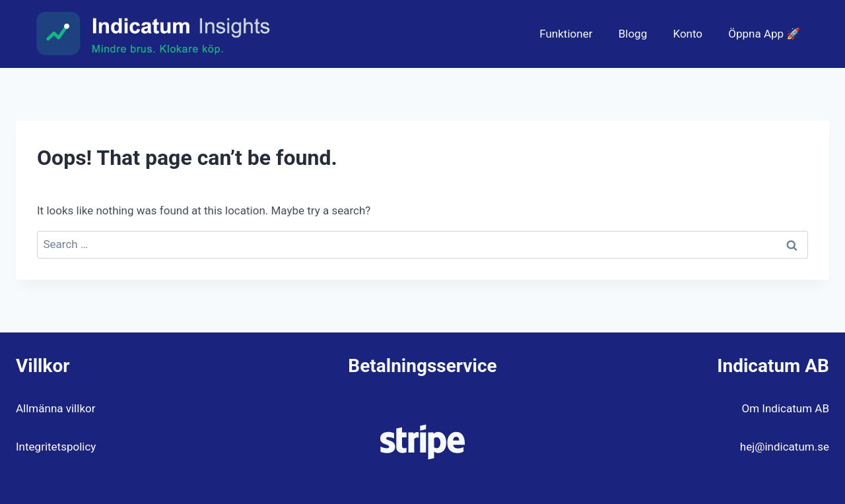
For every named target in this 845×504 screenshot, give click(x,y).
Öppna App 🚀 (764, 34)
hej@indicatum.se (785, 447)
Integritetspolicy (56, 447)
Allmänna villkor (55, 408)
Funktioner (566, 34)
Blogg (633, 34)
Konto (688, 34)
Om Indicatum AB (786, 408)
